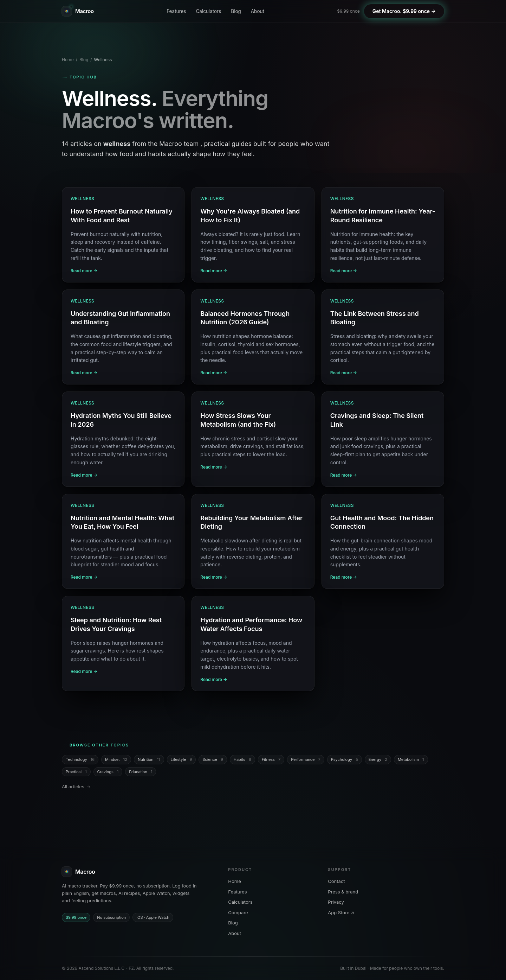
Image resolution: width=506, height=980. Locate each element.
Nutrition (149, 760)
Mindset (116, 760)
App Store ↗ (341, 912)
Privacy (336, 902)
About (258, 11)
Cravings (108, 772)
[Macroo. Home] (78, 11)
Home (68, 60)
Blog (236, 11)
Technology (80, 760)
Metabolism (411, 760)
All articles (76, 787)
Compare (238, 912)
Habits (242, 760)
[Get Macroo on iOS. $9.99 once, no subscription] (404, 11)
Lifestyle (181, 760)
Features (176, 11)
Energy (378, 760)
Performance (306, 760)
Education (141, 772)
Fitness (271, 760)
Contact (336, 881)
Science (213, 760)
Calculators (208, 11)
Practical (76, 772)
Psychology (345, 760)
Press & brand (343, 892)
